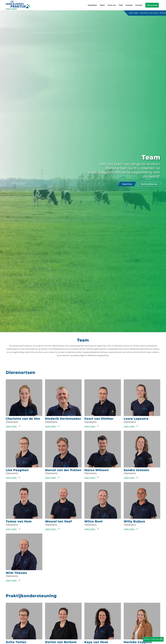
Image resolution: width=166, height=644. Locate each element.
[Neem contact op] (149, 184)
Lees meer (24, 426)
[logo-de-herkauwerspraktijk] (18, 5)
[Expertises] (127, 184)
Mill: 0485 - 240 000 (138, 13)
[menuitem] (92, 5)
